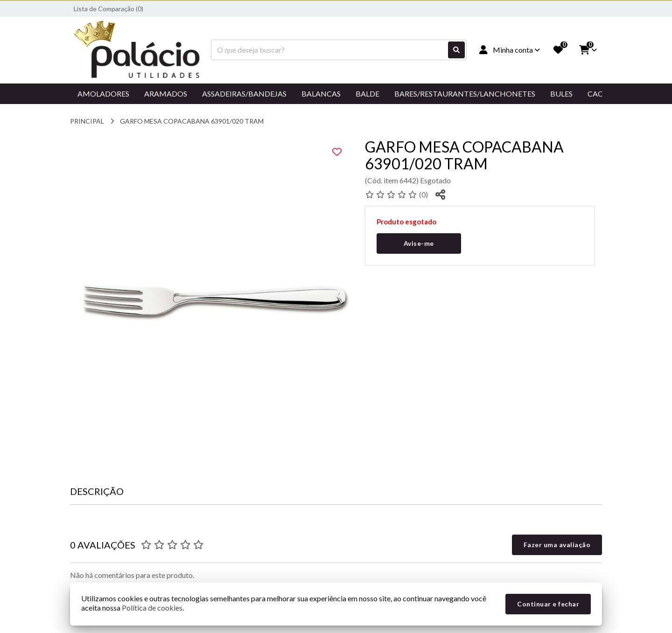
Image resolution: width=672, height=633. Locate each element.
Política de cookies (152, 608)
